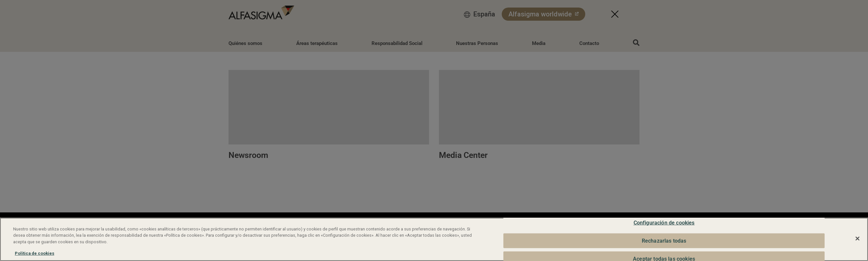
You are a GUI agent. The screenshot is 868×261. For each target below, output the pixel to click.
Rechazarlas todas (664, 240)
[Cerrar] (857, 239)
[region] (434, 239)
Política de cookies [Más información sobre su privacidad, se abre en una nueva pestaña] (35, 253)
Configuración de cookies (664, 223)
